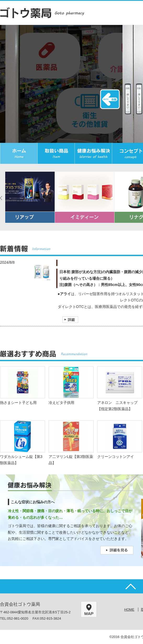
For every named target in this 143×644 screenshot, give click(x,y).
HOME (129, 610)
